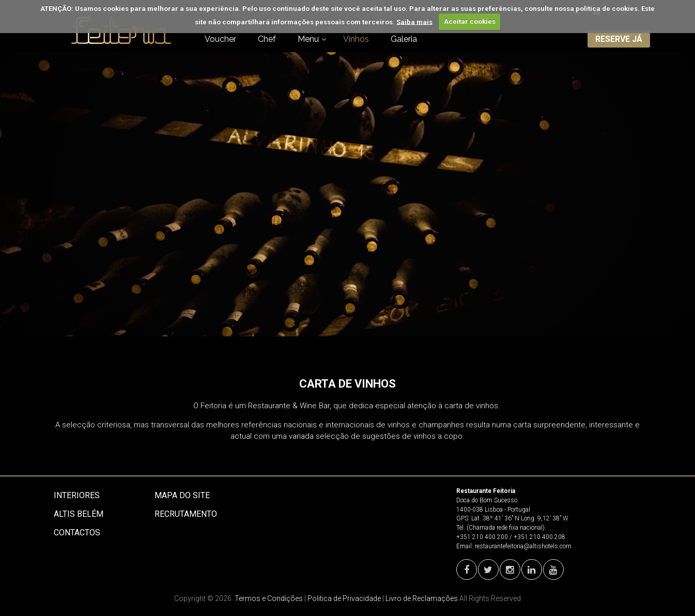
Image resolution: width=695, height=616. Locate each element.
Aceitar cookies (470, 21)
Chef (267, 39)
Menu (308, 39)
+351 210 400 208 (539, 537)
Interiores (77, 495)
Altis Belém (79, 514)
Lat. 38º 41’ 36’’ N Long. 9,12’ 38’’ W (520, 518)
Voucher (220, 39)
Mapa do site (182, 495)
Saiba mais (414, 21)
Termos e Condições (269, 598)
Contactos (77, 533)
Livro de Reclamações (422, 598)
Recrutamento (186, 514)
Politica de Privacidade (344, 598)
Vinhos (356, 39)
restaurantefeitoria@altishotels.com (523, 546)
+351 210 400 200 (482, 537)
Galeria (404, 39)
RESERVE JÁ (619, 39)
